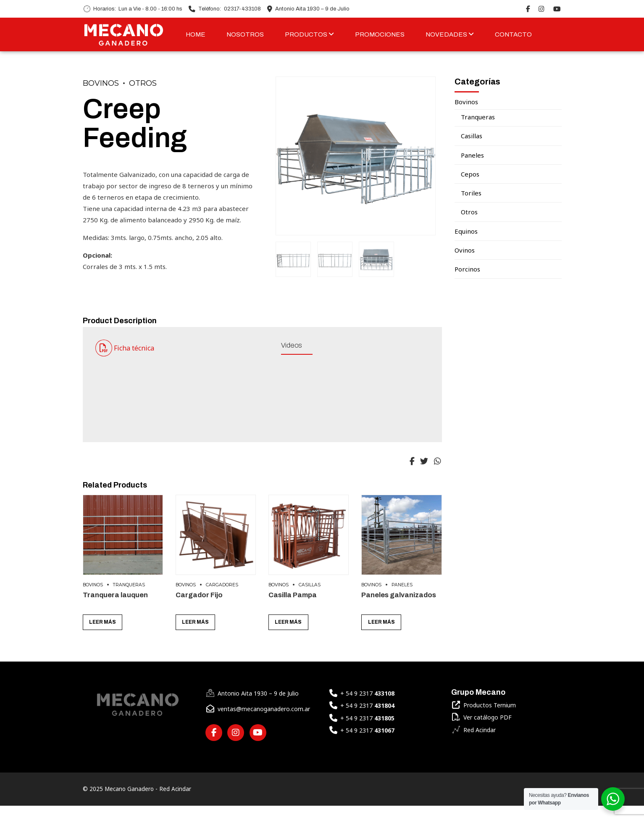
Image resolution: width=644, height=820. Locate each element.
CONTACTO (513, 34)
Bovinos (101, 83)
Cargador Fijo (199, 609)
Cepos (470, 174)
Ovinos (465, 250)
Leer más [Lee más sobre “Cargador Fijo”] (195, 637)
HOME (196, 34)
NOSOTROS (245, 34)
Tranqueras (129, 599)
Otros (143, 83)
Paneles (402, 599)
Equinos (466, 231)
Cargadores (222, 599)
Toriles (471, 193)
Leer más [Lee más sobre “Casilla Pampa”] (288, 637)
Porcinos (467, 269)
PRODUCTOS (309, 34)
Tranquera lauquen (115, 609)
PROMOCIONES (380, 34)
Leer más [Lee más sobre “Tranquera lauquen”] (103, 637)
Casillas (310, 599)
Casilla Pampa (293, 609)
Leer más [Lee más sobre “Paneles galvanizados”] (381, 637)
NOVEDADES (450, 34)
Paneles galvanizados (399, 609)
